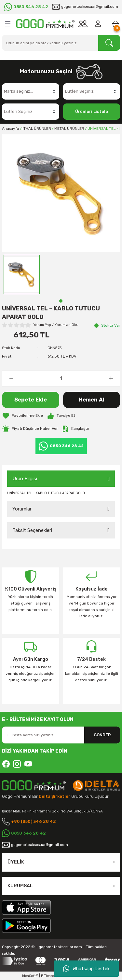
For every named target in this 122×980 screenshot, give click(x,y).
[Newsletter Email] (61, 735)
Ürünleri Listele (92, 111)
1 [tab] (61, 301)
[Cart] (115, 24)
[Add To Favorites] (22, 416)
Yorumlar (22, 509)
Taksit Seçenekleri (32, 530)
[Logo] (45, 24)
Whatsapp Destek (86, 969)
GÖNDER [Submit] (102, 735)
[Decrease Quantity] (11, 378)
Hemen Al (92, 400)
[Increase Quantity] (111, 378)
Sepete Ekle (31, 400)
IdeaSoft (30, 976)
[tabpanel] (22, 274)
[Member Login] (99, 24)
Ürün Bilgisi (25, 479)
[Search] (61, 43)
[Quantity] (61, 378)
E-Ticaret (48, 976)
